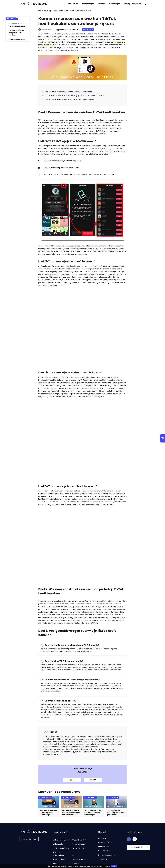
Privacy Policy (106, 866)
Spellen (75, 864)
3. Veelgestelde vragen (17, 39)
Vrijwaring (102, 859)
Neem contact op (106, 842)
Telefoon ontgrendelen (59, 854)
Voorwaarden (104, 851)
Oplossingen (115, 4)
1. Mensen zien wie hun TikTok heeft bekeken (17, 25)
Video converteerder (62, 840)
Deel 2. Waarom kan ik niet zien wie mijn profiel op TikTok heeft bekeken (74, 96)
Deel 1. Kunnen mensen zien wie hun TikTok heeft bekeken (68, 92)
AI (73, 855)
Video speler (58, 844)
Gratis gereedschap (132, 4)
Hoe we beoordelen (106, 855)
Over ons (102, 838)
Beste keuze (73, 4)
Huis (40, 11)
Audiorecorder (59, 859)
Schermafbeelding (61, 848)
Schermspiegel (79, 859)
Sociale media (88, 30)
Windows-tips (78, 848)
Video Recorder (79, 840)
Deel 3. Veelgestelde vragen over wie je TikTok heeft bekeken (70, 99)
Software (102, 4)
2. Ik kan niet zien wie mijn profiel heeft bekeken (16, 33)
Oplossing (47, 11)
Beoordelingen (88, 4)
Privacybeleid (104, 847)
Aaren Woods (47, 30)
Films (55, 864)
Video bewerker (79, 844)
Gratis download (29, 839)
